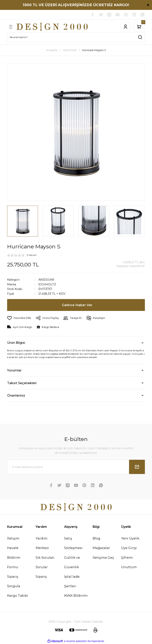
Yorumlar (14, 370)
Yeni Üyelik (130, 538)
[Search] (76, 37)
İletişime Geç (103, 558)
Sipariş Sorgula (14, 581)
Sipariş (41, 577)
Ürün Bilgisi (16, 343)
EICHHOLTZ (47, 284)
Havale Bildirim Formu (14, 557)
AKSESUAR (46, 280)
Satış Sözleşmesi (73, 543)
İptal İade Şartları (72, 581)
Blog (96, 538)
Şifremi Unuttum (129, 562)
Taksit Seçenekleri (22, 383)
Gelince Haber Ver (77, 305)
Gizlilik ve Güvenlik (72, 562)
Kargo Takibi (18, 596)
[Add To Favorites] (19, 318)
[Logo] (52, 27)
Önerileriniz (16, 395)
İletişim (13, 538)
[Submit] (137, 467)
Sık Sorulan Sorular (45, 562)
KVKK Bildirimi (76, 596)
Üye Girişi (129, 548)
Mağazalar (101, 548)
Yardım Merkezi (42, 543)
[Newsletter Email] (76, 467)
